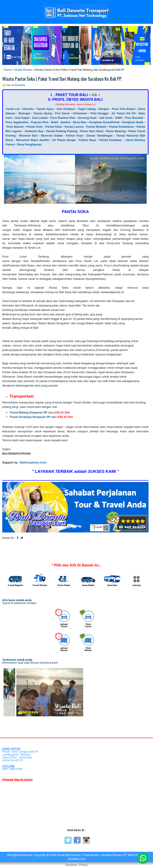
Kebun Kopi (75, 136)
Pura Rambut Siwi (63, 118)
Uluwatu (28, 109)
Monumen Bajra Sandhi (32, 140)
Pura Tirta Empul (124, 109)
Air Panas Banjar (64, 140)
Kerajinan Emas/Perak (104, 122)
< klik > (94, 95)
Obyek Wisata (23, 70)
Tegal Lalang (87, 109)
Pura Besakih (134, 118)
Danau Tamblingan (99, 136)
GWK (119, 118)
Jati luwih (106, 118)
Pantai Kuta (34, 127)
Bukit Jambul (61, 122)
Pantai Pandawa (110, 140)
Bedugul (24, 113)
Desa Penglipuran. (30, 144)
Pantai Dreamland (121, 127)
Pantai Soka (54, 127)
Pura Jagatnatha (17, 122)
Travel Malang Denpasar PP (29, 412)
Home (7, 70)
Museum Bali (28, 136)
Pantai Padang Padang (62, 131)
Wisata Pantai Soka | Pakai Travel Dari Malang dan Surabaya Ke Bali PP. (62, 79)
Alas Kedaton (66, 109)
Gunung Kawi (87, 118)
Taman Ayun (45, 109)
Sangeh (104, 109)
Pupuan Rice (40, 122)
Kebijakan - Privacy (77, 865)
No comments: (16, 85)
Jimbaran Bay (34, 131)
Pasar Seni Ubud (92, 131)
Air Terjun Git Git (124, 113)
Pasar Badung (116, 131)
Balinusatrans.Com (33, 462)
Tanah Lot (12, 109)
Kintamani (80, 113)
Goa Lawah (40, 118)
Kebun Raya (87, 140)
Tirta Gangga (99, 113)
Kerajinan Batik (133, 122)
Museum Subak (52, 136)
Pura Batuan (15, 127)
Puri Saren (62, 113)
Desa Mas (80, 122)
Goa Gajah (22, 118)
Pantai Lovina (74, 127)
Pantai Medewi (96, 127)
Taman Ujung (43, 113)
